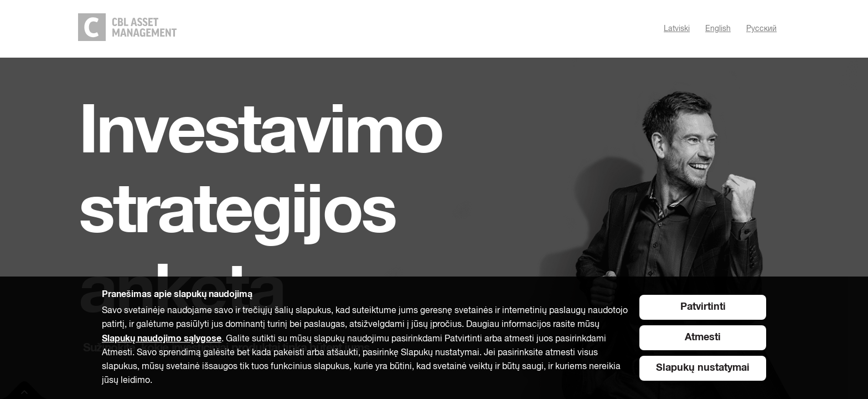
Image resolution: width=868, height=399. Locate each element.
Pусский (761, 29)
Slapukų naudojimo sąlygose (162, 339)
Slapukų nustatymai (703, 368)
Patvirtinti (703, 307)
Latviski (677, 29)
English (718, 29)
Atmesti (703, 337)
